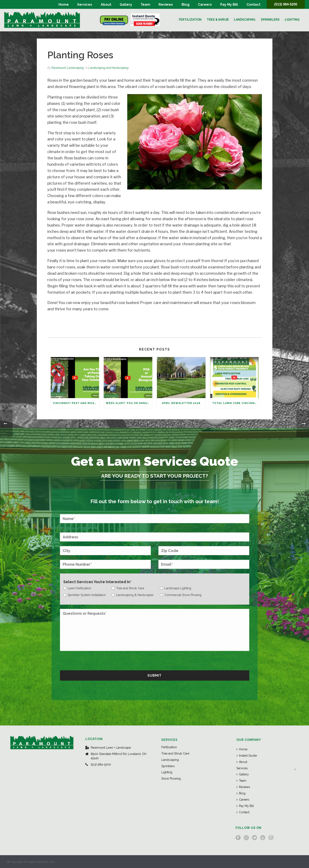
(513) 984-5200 (286, 4)
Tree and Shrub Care (175, 753)
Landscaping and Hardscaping (108, 68)
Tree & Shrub (218, 20)
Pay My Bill (229, 5)
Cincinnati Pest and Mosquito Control (76, 403)
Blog (186, 5)
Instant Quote (247, 756)
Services (85, 5)
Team (145, 5)
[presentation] (92, 660)
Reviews (166, 5)
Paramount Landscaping (68, 68)
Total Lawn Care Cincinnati (235, 403)
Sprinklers (270, 20)
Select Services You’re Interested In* (97, 582)
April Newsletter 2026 (181, 403)
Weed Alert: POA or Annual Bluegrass (129, 403)
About (106, 5)
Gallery (126, 5)
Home (64, 5)
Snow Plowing (171, 779)
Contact (253, 5)
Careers (205, 5)
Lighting (292, 20)
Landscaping (245, 20)
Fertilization (190, 20)
